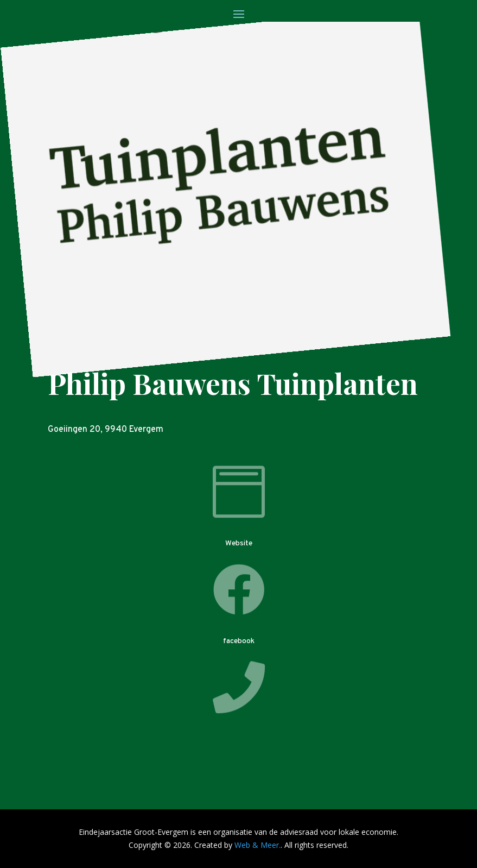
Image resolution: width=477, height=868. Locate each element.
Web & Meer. (257, 845)
